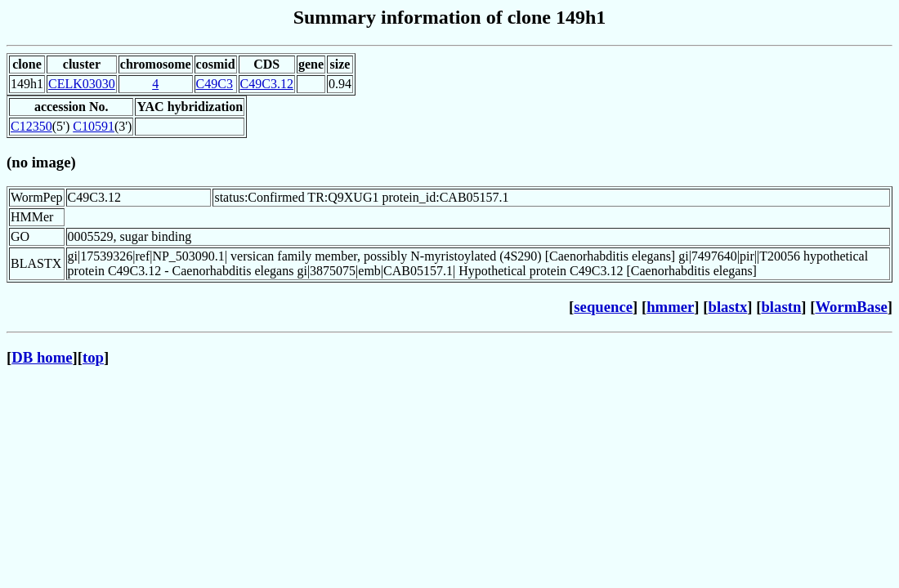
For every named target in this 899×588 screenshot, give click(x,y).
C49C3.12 (267, 84)
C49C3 (215, 84)
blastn (781, 307)
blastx (728, 307)
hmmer (670, 307)
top (93, 357)
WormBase (851, 307)
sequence (603, 307)
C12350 (31, 126)
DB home (42, 357)
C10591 (94, 126)
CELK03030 (82, 84)
